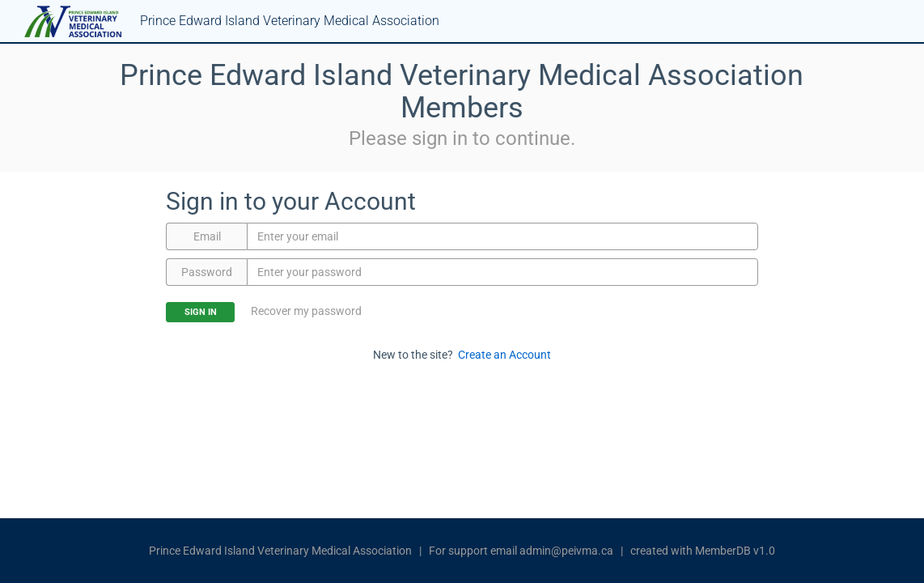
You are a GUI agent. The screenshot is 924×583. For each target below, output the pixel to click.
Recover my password (306, 311)
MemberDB (723, 551)
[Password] (502, 272)
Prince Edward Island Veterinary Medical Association (280, 551)
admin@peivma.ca (566, 551)
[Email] (502, 236)
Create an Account (504, 355)
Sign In (201, 312)
